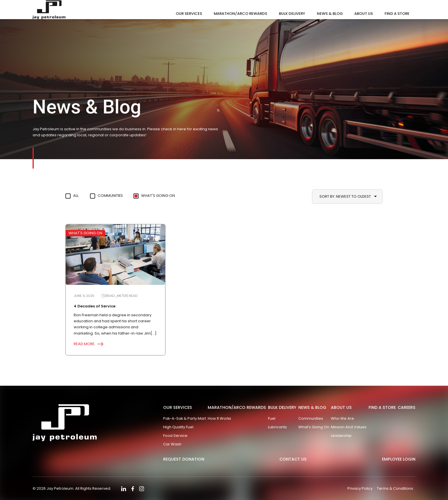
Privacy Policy (359, 488)
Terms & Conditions (395, 488)
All (76, 196)
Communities (112, 196)
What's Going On (162, 196)
